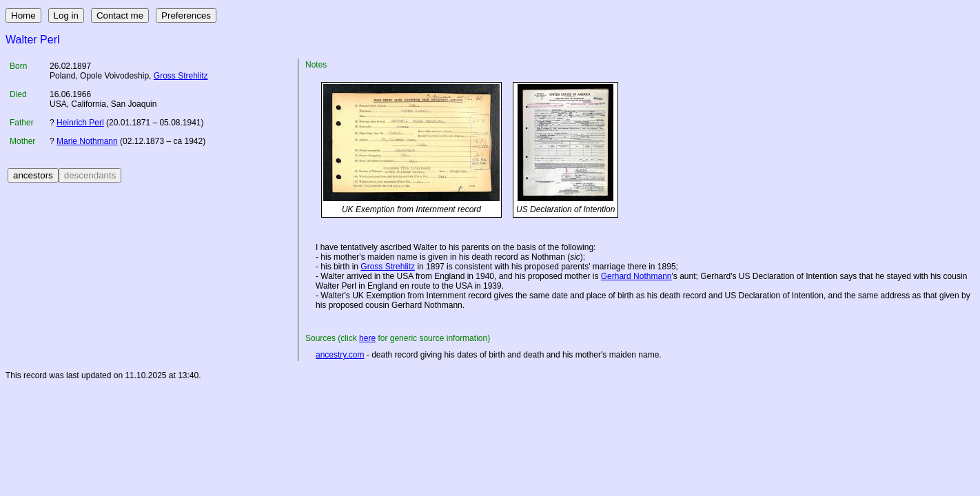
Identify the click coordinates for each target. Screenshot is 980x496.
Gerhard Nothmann (636, 276)
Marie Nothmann (87, 141)
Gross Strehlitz (181, 76)
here (367, 338)
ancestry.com (340, 355)
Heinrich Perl (80, 123)
